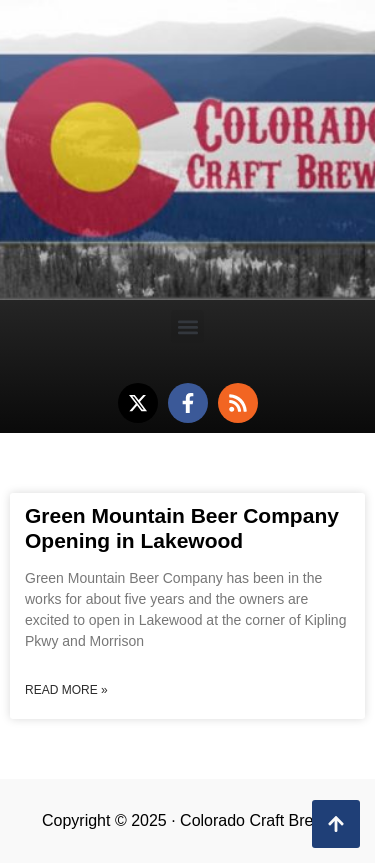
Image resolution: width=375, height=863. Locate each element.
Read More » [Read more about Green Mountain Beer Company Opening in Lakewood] (66, 690)
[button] (187, 326)
